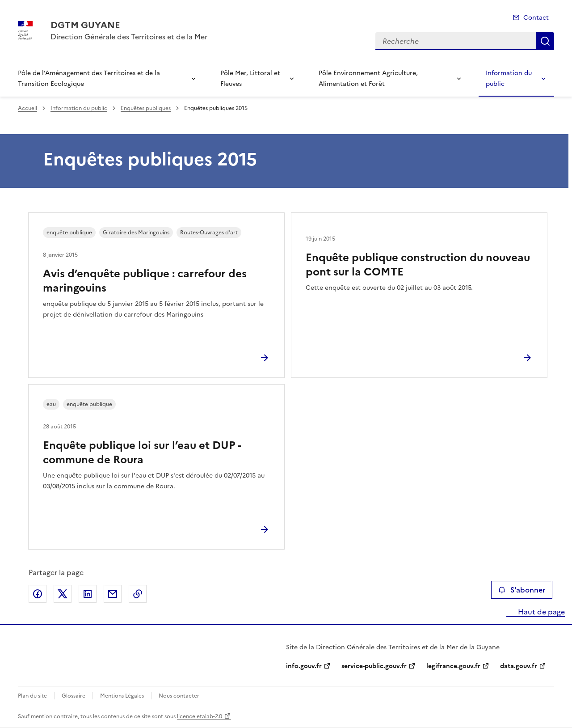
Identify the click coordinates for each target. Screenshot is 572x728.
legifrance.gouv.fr (453, 666)
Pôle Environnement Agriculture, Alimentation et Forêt (368, 78)
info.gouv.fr (304, 666)
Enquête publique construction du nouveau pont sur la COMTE (418, 265)
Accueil (27, 108)
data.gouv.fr (519, 666)
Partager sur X (63, 594)
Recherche (545, 41)
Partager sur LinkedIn (88, 594)
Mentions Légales (122, 696)
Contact (536, 18)
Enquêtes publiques (146, 108)
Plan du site (32, 696)
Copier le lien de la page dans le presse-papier (138, 594)
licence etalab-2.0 (200, 716)
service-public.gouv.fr (374, 666)
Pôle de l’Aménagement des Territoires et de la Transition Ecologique (89, 78)
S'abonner (522, 590)
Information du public (509, 78)
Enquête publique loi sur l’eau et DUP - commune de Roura (142, 453)
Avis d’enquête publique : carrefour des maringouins (145, 281)
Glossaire (74, 696)
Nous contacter (179, 696)
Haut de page (540, 612)
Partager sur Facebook (38, 594)
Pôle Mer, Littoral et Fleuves (250, 78)
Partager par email (113, 594)
